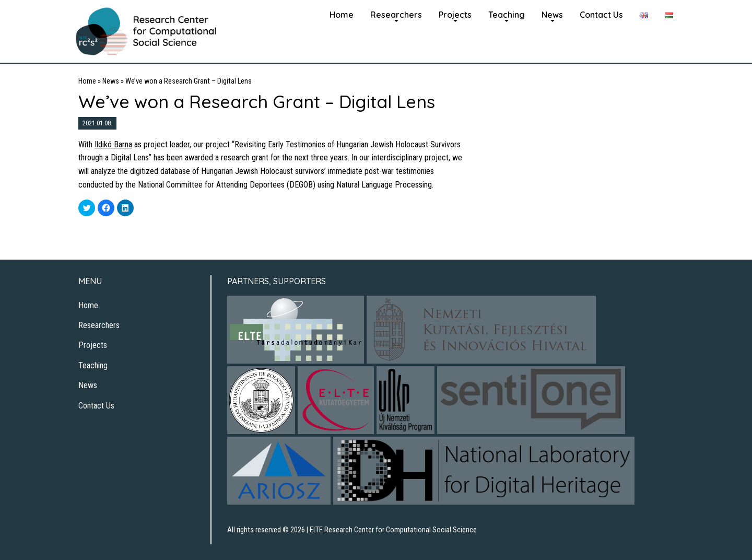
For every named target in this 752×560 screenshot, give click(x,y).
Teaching (507, 15)
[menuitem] (342, 14)
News (552, 15)
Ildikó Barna (113, 144)
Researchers (396, 15)
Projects (455, 15)
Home (342, 15)
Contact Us (601, 15)
